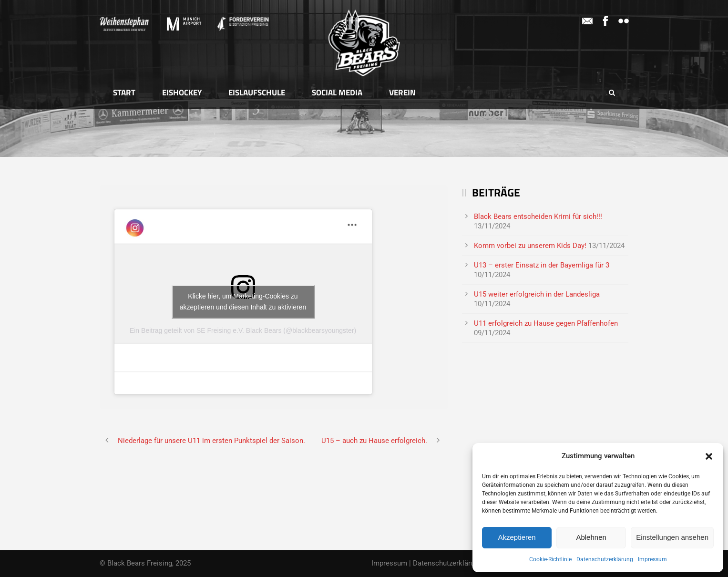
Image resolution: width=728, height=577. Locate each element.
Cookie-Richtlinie (550, 559)
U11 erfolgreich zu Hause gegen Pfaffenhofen (546, 323)
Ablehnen (591, 537)
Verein (402, 93)
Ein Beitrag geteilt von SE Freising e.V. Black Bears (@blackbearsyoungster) (243, 330)
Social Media (337, 93)
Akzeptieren (517, 537)
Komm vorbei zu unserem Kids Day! (530, 246)
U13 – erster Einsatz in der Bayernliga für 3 (542, 265)
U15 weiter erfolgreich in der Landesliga (537, 294)
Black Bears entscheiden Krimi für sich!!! (538, 216)
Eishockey (182, 93)
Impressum (652, 559)
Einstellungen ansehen (672, 537)
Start (124, 93)
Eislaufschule (257, 93)
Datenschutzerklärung (605, 559)
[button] (709, 456)
